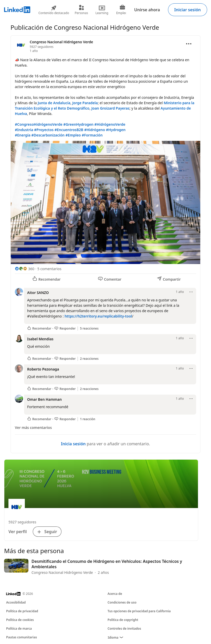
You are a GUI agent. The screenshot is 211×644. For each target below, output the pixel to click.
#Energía (23, 135)
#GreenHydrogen (78, 124)
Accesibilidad (16, 602)
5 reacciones (89, 329)
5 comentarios (49, 269)
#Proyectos (44, 130)
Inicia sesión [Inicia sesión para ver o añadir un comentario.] (73, 444)
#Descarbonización (48, 135)
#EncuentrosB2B (69, 130)
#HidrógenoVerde (110, 124)
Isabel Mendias (40, 339)
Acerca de (115, 594)
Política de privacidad (22, 611)
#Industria (24, 130)
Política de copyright (123, 620)
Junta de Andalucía (54, 103)
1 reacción (88, 419)
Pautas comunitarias (22, 637)
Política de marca (19, 629)
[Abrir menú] (189, 44)
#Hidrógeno (95, 130)
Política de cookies (20, 620)
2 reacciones (89, 359)
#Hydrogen (116, 130)
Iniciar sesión (188, 10)
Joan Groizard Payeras (110, 108)
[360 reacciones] (25, 269)
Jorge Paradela (85, 103)
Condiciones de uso (122, 602)
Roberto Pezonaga (43, 369)
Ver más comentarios (33, 427)
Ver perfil (18, 532)
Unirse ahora (147, 10)
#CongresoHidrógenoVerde (39, 124)
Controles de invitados (124, 629)
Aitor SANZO (38, 293)
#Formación (92, 135)
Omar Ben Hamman (44, 399)
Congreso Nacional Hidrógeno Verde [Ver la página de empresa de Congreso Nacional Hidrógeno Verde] (61, 42)
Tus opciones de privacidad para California (139, 611)
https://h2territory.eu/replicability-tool (98, 316)
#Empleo (73, 135)
